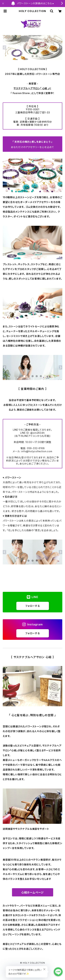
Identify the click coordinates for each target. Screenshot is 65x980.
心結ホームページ (32, 892)
